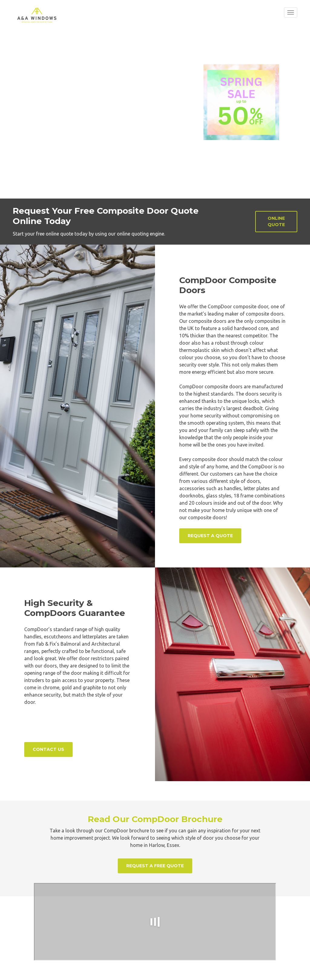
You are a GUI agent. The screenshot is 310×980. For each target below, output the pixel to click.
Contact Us (48, 749)
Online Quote (276, 221)
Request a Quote (210, 536)
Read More (115, 59)
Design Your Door (57, 59)
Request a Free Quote (155, 866)
